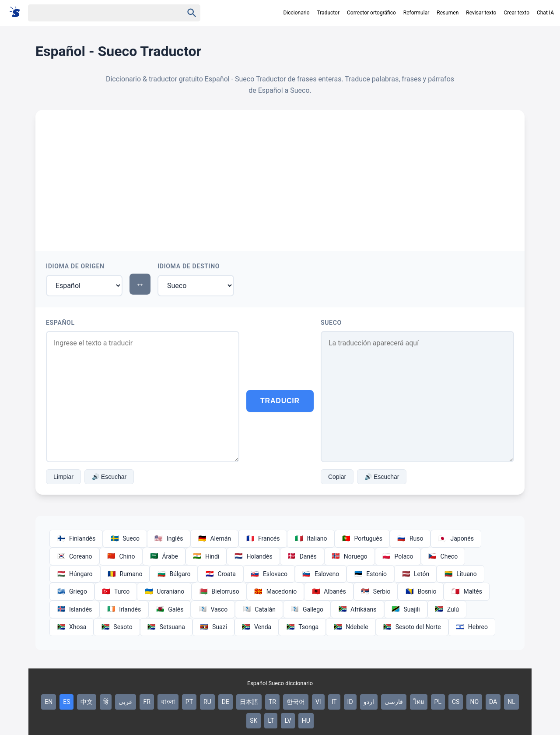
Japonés (456, 538)
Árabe (164, 556)
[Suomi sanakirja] (18, 12)
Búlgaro (174, 574)
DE (226, 702)
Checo (443, 556)
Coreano (74, 556)
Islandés (74, 609)
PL (438, 702)
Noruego (350, 556)
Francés (263, 538)
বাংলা (168, 702)
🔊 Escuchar (109, 477)
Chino (121, 556)
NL (511, 702)
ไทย (419, 702)
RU (207, 702)
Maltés (466, 591)
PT (189, 702)
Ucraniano (164, 591)
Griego (72, 591)
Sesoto (117, 627)
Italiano (311, 538)
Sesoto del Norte (412, 627)
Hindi (206, 556)
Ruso (410, 538)
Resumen (448, 13)
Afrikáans (357, 609)
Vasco (213, 609)
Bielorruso (219, 591)
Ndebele (351, 627)
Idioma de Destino (189, 266)
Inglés (169, 538)
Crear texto (516, 13)
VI (318, 702)
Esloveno (321, 574)
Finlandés (76, 538)
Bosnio (421, 591)
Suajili (406, 609)
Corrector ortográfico (371, 13)
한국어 (296, 702)
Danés (302, 556)
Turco (116, 591)
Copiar (337, 477)
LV (288, 721)
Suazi (213, 627)
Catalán (259, 609)
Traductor (328, 13)
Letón (415, 574)
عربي (126, 702)
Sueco (331, 323)
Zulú (447, 609)
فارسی (394, 702)
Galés (170, 609)
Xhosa (72, 627)
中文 (87, 702)
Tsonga (302, 627)
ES (66, 702)
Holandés (253, 556)
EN (49, 702)
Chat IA (545, 13)
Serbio (376, 591)
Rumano (125, 574)
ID (350, 702)
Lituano (460, 574)
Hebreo (472, 627)
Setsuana (166, 627)
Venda (257, 627)
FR (147, 702)
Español (60, 323)
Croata (220, 574)
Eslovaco (269, 574)
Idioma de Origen (75, 266)
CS (456, 702)
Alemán (214, 538)
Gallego (307, 609)
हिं (106, 702)
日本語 (249, 702)
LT (271, 721)
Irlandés (124, 609)
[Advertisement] (280, 176)
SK (254, 721)
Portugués (362, 538)
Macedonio (276, 591)
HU (306, 721)
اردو (369, 702)
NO (474, 702)
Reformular (416, 13)
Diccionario (296, 13)
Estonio (370, 574)
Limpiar (63, 477)
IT (334, 702)
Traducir (280, 401)
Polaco (398, 556)
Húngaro (75, 574)
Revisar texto (481, 13)
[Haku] (98, 13)
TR (272, 702)
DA (493, 702)
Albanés (329, 591)
